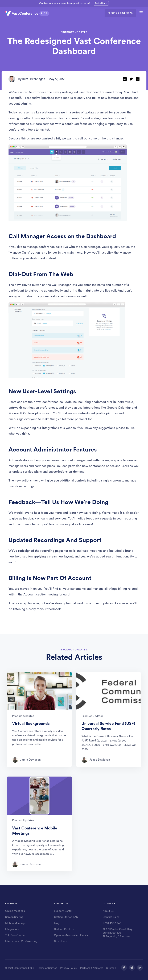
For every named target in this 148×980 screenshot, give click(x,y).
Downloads (61, 941)
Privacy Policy (69, 968)
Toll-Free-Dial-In (15, 935)
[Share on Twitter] (131, 79)
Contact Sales (111, 917)
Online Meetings (15, 911)
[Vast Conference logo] (28, 13)
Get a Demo (101, 3)
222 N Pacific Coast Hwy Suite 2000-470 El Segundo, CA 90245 (118, 933)
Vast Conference (18, 968)
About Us (108, 911)
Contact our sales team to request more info (65, 3)
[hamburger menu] (141, 13)
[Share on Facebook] (138, 79)
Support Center (63, 911)
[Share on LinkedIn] (125, 79)
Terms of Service (47, 968)
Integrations (12, 929)
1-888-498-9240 (112, 923)
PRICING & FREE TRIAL (120, 13)
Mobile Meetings (15, 923)
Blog (57, 923)
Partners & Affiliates (92, 968)
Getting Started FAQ (66, 917)
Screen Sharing (14, 917)
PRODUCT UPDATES (74, 32)
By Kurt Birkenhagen (32, 79)
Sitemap (111, 968)
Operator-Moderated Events (71, 935)
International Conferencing (21, 941)
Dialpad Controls (64, 929)
